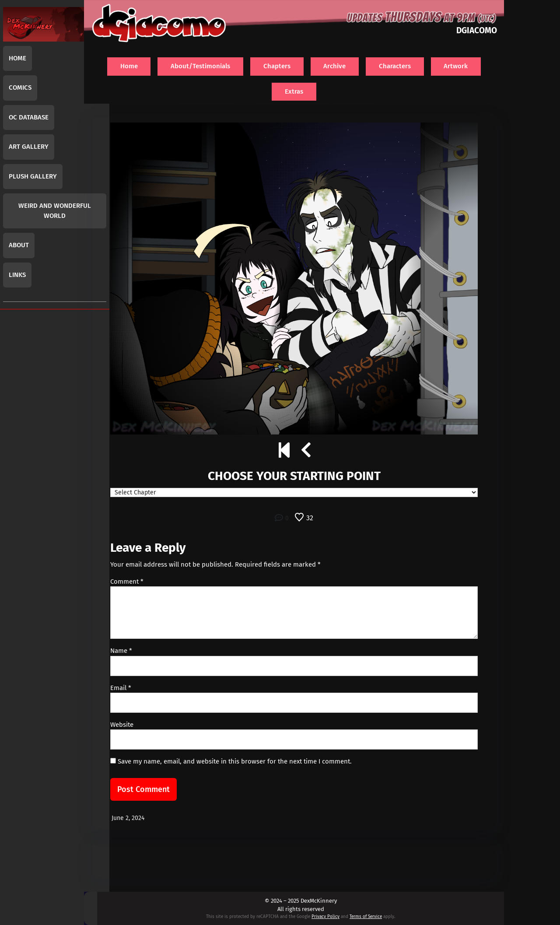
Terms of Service (366, 917)
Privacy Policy (325, 917)
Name (121, 651)
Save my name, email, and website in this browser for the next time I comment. (235, 761)
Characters (395, 66)
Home (129, 66)
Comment (127, 582)
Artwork (456, 66)
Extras (294, 91)
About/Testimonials (200, 66)
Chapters (277, 66)
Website (122, 725)
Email (121, 688)
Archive (334, 66)
